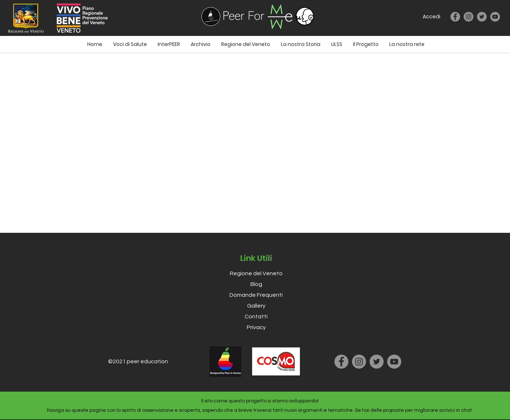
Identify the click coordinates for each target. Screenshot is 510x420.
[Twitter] (482, 17)
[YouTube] (495, 17)
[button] (337, 44)
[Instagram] (469, 17)
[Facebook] (455, 17)
